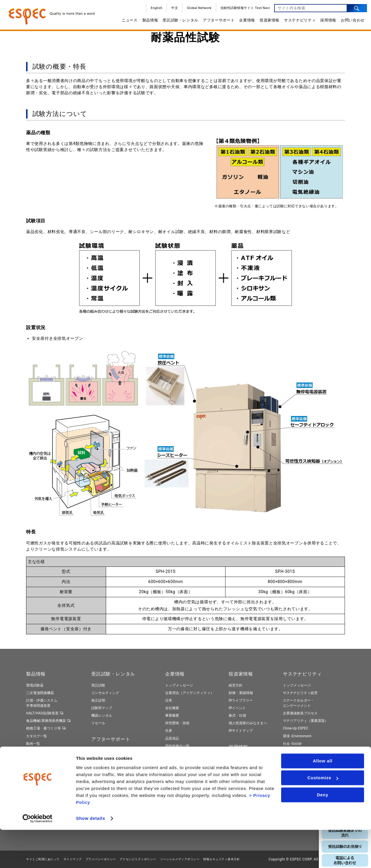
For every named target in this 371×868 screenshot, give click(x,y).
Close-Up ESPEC (295, 728)
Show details (91, 857)
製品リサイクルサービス (110, 781)
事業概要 (172, 716)
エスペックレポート (299, 764)
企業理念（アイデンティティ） (190, 693)
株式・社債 (237, 716)
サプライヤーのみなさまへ (186, 753)
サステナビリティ (298, 22)
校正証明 (98, 700)
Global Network (197, 10)
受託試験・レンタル (178, 22)
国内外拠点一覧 (177, 746)
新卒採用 (236, 758)
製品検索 (33, 751)
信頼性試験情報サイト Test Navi (243, 10)
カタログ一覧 (37, 736)
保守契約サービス (105, 751)
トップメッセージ (179, 685)
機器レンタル (102, 716)
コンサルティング (105, 693)
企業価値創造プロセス (300, 713)
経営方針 (236, 685)
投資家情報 (268, 22)
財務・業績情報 (241, 693)
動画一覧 (33, 744)
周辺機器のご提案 (105, 766)
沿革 (169, 700)
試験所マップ (102, 708)
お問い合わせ (351, 22)
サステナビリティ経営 (300, 693)
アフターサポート (217, 22)
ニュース (128, 22)
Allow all (323, 799)
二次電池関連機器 (40, 693)
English (154, 10)
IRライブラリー (241, 700)
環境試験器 (35, 685)
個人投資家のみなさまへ (248, 723)
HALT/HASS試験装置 (42, 713)
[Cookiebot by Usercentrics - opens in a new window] (38, 857)
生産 (169, 731)
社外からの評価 (295, 779)
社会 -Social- (292, 744)
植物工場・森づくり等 (43, 728)
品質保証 (172, 738)
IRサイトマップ (241, 731)
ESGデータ (291, 771)
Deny (323, 833)
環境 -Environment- (298, 736)
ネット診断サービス (107, 773)
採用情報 (326, 22)
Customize (323, 816)
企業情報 (245, 22)
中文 (173, 10)
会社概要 (172, 708)
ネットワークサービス (109, 758)
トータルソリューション (45, 759)
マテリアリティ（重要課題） (305, 721)
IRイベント (237, 708)
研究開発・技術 (177, 723)
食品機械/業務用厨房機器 (46, 721)
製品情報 (148, 22)
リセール (98, 723)
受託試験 (98, 685)
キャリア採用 (239, 766)
